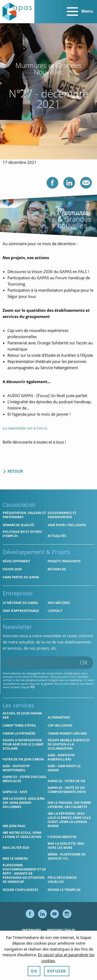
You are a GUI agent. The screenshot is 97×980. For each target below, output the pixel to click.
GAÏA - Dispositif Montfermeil (16, 768)
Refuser (57, 971)
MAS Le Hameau (15, 858)
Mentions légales (61, 930)
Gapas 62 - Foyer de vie (66, 781)
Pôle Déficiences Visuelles (62, 880)
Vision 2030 (12, 569)
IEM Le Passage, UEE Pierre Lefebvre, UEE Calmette (69, 805)
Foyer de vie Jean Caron (23, 759)
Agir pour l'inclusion (67, 525)
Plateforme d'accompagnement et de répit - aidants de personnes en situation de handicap (24, 873)
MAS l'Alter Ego (16, 848)
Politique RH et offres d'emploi (22, 534)
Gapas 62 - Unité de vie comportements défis (67, 790)
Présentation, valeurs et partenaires (24, 515)
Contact (55, 611)
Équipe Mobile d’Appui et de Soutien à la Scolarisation (69, 744)
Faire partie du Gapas (21, 577)
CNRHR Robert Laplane (67, 733)
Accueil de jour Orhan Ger (22, 715)
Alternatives (59, 717)
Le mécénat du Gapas (20, 603)
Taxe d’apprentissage (21, 611)
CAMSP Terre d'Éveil (19, 725)
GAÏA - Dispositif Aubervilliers (61, 757)
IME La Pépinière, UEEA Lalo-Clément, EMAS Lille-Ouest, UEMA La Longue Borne (70, 820)
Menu (80, 12)
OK (84, 662)
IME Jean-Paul (14, 826)
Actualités (57, 536)
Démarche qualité (18, 525)
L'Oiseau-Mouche (62, 837)
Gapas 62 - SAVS (15, 792)
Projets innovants (64, 561)
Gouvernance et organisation (62, 515)
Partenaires (31, 930)
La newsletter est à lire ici (25, 428)
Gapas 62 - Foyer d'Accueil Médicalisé (25, 779)
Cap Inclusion (60, 725)
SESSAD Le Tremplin (64, 890)
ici (33, 687)
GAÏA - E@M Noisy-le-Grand (65, 768)
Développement (16, 561)
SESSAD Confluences (20, 890)
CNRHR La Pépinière (19, 733)
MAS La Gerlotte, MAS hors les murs (66, 846)
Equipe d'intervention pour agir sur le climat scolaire (23, 744)
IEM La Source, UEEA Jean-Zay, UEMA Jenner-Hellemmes (24, 803)
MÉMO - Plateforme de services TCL (67, 856)
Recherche (57, 569)
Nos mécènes (59, 603)
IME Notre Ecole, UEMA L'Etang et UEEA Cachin (22, 835)
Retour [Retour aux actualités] (13, 471)
